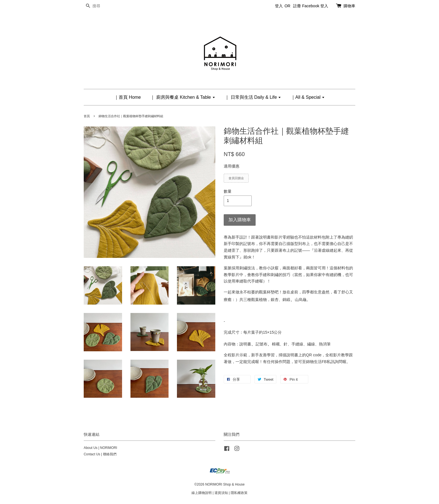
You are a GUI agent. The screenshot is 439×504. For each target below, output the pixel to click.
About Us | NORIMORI (100, 448)
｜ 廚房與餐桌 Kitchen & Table (183, 97)
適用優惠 (232, 166)
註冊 (297, 6)
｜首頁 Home (128, 97)
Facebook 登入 (315, 6)
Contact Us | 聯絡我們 (100, 454)
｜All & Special (308, 97)
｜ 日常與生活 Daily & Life (253, 97)
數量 (228, 191)
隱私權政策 (239, 493)
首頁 (87, 116)
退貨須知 (221, 493)
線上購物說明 (202, 493)
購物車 (349, 6)
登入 (279, 6)
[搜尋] (101, 6)
